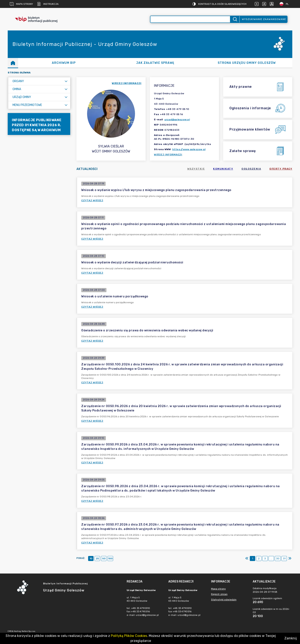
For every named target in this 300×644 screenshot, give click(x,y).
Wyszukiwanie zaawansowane (264, 19)
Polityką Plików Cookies (129, 636)
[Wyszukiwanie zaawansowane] (190, 19)
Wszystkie (196, 169)
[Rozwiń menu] (66, 81)
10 (91, 558)
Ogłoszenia (251, 169)
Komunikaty (223, 169)
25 (97, 558)
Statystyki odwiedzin (224, 600)
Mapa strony (21, 4)
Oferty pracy (281, 169)
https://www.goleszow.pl (189, 149)
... (271, 558)
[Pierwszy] (247, 558)
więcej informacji (127, 83)
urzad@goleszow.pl (177, 119)
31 (284, 558)
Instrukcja (48, 4)
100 (110, 558)
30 (278, 558)
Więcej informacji (168, 155)
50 (104, 558)
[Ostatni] (290, 558)
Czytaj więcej (92, 200)
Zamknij (291, 638)
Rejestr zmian (219, 594)
